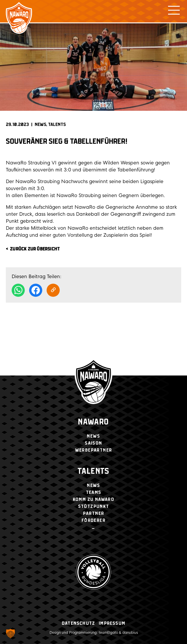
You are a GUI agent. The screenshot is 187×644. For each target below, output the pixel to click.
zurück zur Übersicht (35, 249)
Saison (93, 443)
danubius (130, 633)
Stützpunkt (94, 507)
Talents (57, 125)
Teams (94, 493)
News (40, 125)
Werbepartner (94, 450)
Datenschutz (78, 623)
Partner (94, 514)
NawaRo (93, 422)
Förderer (93, 521)
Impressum (112, 623)
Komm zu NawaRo (94, 500)
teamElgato (108, 633)
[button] (10, 634)
